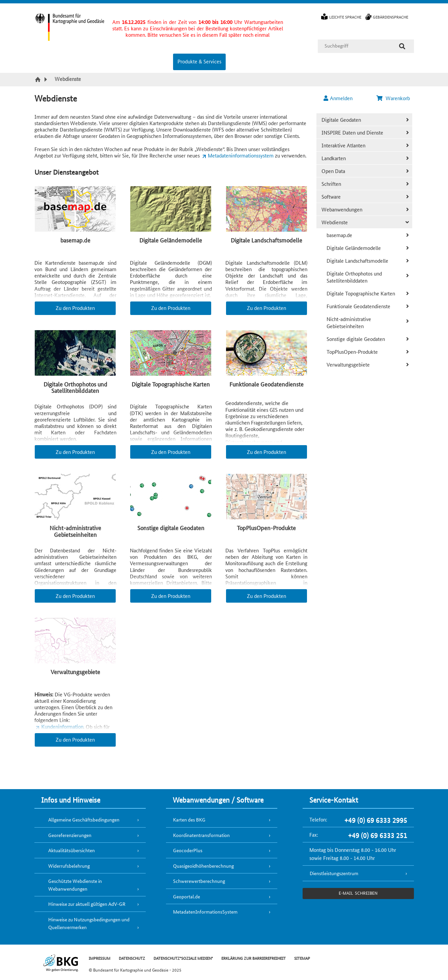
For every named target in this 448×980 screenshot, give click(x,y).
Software (331, 196)
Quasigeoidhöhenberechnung (203, 866)
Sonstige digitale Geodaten (356, 339)
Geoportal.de (187, 896)
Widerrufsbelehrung (69, 866)
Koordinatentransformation (201, 835)
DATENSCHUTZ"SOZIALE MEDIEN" (183, 958)
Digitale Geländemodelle (354, 248)
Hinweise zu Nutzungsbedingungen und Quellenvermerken (89, 923)
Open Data (333, 171)
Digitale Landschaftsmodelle (357, 261)
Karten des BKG (189, 819)
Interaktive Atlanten (343, 145)
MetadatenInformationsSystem (205, 912)
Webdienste (335, 222)
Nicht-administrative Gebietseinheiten (349, 322)
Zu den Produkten (75, 308)
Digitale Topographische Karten (361, 293)
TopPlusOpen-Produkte (352, 352)
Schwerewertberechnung (199, 881)
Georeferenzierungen (70, 835)
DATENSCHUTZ (132, 958)
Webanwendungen (342, 209)
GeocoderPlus (188, 850)
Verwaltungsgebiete (348, 364)
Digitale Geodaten (341, 120)
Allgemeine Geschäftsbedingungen (84, 819)
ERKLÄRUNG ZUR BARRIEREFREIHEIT (254, 958)
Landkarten (334, 158)
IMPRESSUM (100, 958)
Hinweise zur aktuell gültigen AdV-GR (87, 904)
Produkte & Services (199, 61)
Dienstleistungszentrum (334, 873)
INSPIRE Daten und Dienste (352, 132)
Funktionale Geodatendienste (358, 306)
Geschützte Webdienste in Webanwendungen (75, 885)
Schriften (331, 184)
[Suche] (402, 46)
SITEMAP (302, 958)
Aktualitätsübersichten (72, 850)
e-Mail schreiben (358, 893)
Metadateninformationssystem (241, 155)
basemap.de (339, 235)
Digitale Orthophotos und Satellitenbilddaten (354, 277)
